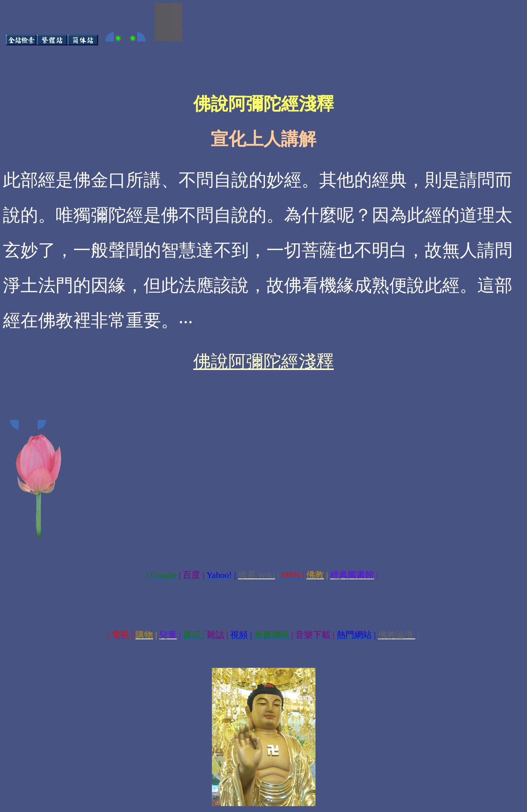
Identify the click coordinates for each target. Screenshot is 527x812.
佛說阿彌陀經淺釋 (263, 361)
